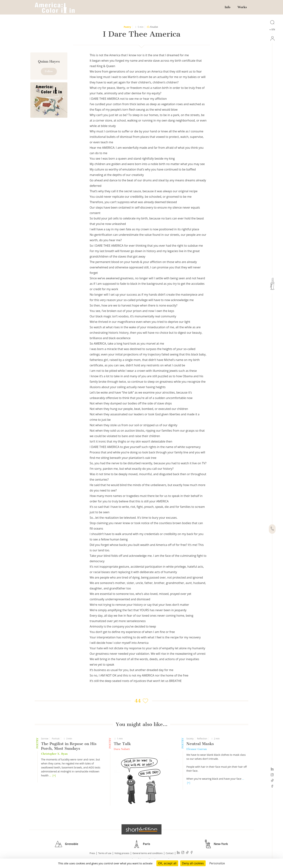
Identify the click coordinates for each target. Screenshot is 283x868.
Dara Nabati (122, 749)
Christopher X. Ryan (54, 754)
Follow (49, 71)
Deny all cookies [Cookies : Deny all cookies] (193, 863)
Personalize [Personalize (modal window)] (217, 863)
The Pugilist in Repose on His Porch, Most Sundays (69, 746)
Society (190, 739)
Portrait (56, 739)
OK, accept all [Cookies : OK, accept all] (167, 863)
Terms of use (105, 853)
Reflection (202, 739)
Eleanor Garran (197, 749)
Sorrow (45, 739)
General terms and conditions (147, 853)
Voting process (122, 853)
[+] (54, 775)
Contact (170, 853)
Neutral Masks (200, 744)
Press (92, 853)
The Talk (122, 744)
